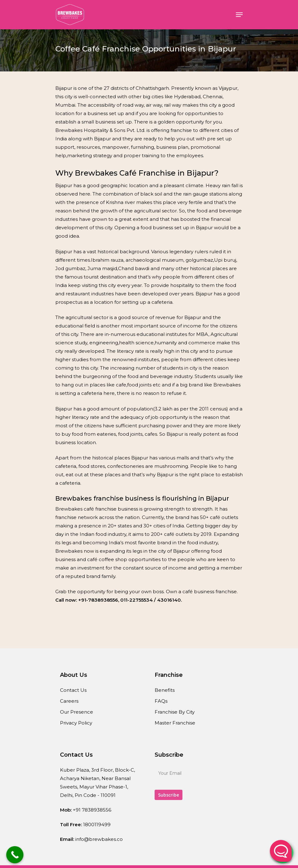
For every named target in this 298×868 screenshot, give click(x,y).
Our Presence (77, 712)
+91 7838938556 (92, 810)
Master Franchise (175, 723)
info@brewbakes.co (99, 839)
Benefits (165, 690)
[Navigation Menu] (239, 15)
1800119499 (97, 824)
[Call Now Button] (15, 855)
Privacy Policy (76, 723)
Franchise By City (175, 712)
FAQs (161, 701)
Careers (69, 701)
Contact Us (73, 690)
